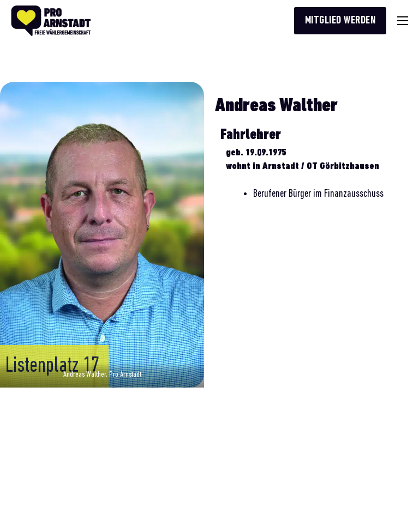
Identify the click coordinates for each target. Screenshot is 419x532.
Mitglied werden (340, 21)
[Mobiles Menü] (403, 21)
